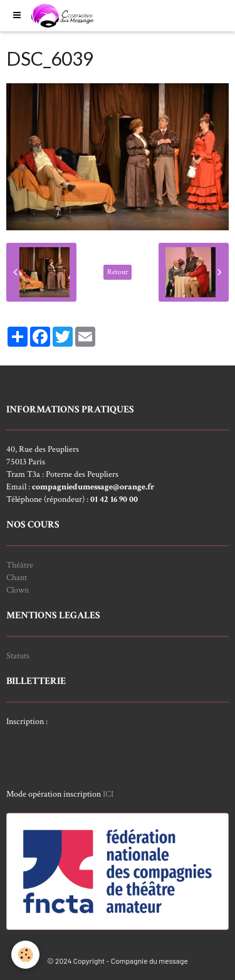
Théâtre (20, 565)
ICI (108, 794)
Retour (118, 272)
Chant (17, 578)
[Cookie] (25, 955)
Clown (18, 590)
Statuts (18, 656)
